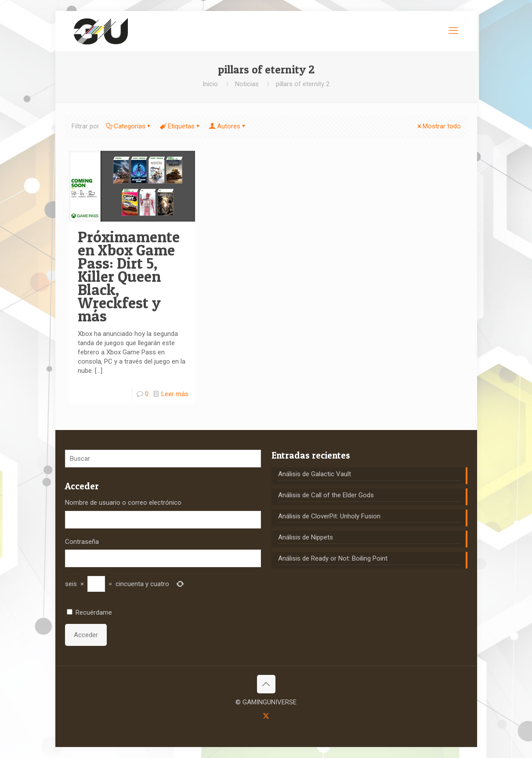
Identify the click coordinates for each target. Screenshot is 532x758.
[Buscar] (163, 459)
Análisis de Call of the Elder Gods (326, 495)
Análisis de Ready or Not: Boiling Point (333, 558)
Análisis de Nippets (306, 537)
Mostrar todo (438, 126)
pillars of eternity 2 (303, 84)
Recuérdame (94, 612)
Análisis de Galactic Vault (315, 474)
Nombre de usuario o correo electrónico (123, 503)
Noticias (247, 84)
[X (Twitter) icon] (266, 716)
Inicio (210, 84)
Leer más (175, 394)
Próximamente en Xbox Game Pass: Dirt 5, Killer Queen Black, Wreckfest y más (129, 276)
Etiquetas (181, 126)
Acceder (86, 635)
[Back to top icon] (266, 684)
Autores (228, 126)
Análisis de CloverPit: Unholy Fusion (329, 516)
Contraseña (82, 542)
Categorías (129, 126)
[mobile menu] (453, 31)
